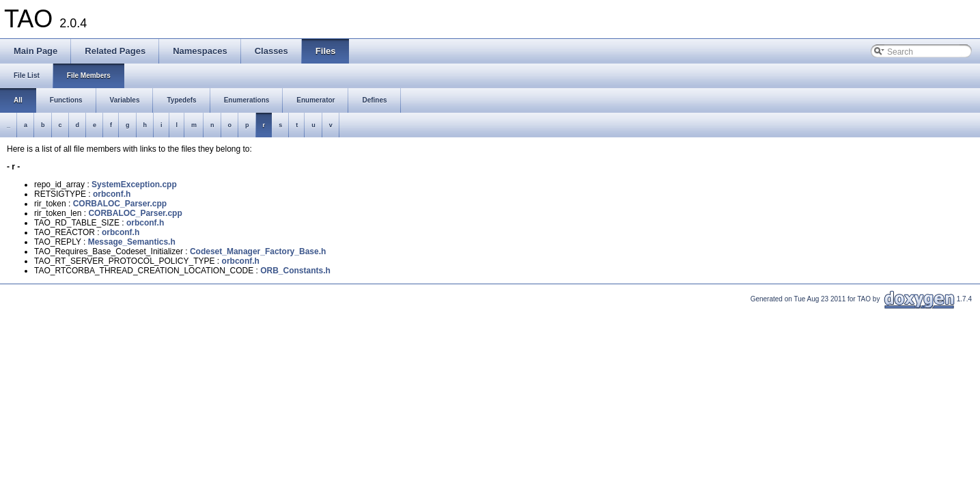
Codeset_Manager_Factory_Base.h (258, 251)
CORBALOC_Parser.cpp (120, 204)
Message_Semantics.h (132, 242)
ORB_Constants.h (295, 271)
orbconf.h (112, 194)
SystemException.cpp (134, 184)
